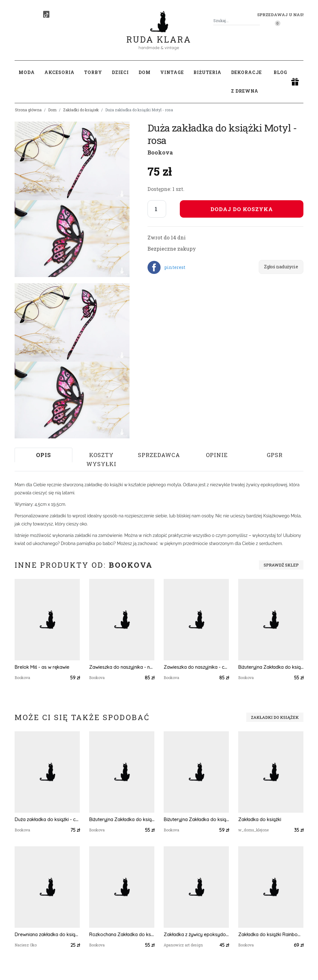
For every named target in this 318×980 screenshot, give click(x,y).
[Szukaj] (257, 21)
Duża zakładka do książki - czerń (47, 819)
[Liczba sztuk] (157, 209)
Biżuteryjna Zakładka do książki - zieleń (271, 667)
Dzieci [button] (120, 72)
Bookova (160, 152)
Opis (43, 455)
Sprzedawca (159, 455)
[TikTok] (46, 14)
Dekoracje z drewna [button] (246, 82)
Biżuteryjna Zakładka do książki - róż (122, 819)
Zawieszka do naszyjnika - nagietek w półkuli (122, 667)
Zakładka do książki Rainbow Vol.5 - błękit (271, 934)
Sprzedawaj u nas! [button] (280, 15)
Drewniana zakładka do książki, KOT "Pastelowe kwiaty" (47, 934)
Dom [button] (145, 72)
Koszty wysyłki (101, 459)
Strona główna (28, 110)
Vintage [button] (172, 72)
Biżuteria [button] (207, 72)
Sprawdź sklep (281, 565)
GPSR (275, 455)
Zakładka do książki (260, 819)
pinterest (175, 267)
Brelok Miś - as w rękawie (42, 667)
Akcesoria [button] (59, 72)
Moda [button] (27, 72)
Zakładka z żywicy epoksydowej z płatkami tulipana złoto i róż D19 (196, 934)
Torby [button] (93, 72)
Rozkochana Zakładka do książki (122, 934)
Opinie (217, 455)
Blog (280, 72)
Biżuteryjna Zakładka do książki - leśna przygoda (196, 819)
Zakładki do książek (81, 110)
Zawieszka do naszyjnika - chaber (196, 667)
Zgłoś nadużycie (281, 267)
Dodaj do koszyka (242, 209)
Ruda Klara (159, 34)
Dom (52, 110)
